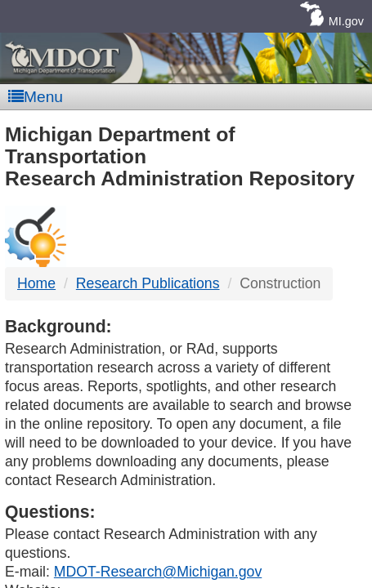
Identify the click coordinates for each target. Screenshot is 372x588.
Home (36, 283)
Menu (36, 97)
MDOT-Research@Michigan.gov (158, 572)
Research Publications (148, 283)
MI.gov (346, 21)
